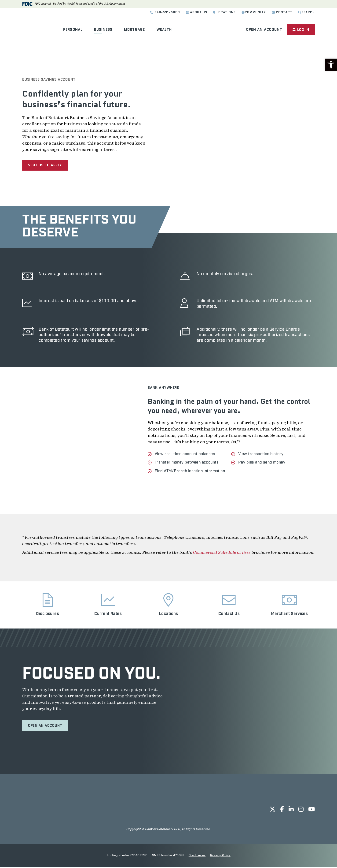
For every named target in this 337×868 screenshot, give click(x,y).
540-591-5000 (165, 12)
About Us (196, 12)
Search (306, 12)
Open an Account (263, 30)
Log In (300, 30)
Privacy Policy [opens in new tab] (220, 856)
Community (254, 12)
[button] (331, 65)
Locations (224, 12)
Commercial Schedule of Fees (222, 553)
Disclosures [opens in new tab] (197, 856)
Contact (282, 12)
